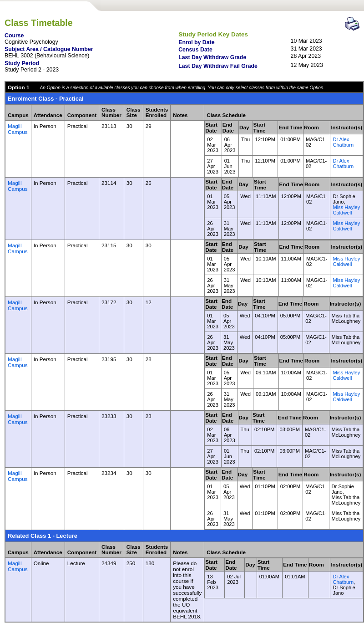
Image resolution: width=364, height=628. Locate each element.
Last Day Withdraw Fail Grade (218, 66)
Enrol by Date (196, 42)
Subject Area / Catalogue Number (49, 49)
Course (14, 36)
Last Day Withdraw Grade (212, 57)
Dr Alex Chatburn (343, 142)
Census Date (195, 50)
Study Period (22, 63)
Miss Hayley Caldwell (346, 210)
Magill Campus (18, 129)
